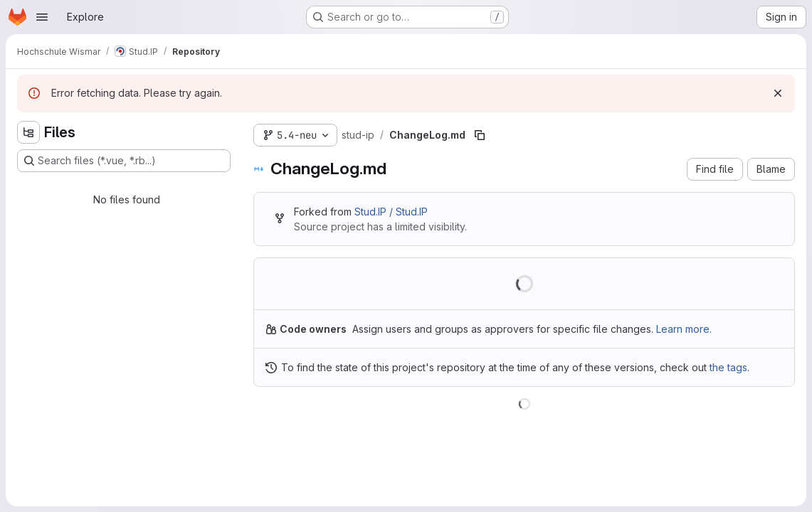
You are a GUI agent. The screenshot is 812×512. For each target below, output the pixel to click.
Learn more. (684, 329)
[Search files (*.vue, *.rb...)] (124, 161)
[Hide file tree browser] (28, 132)
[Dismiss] (778, 93)
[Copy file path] (480, 135)
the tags (728, 367)
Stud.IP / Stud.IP (391, 212)
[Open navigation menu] (42, 17)
